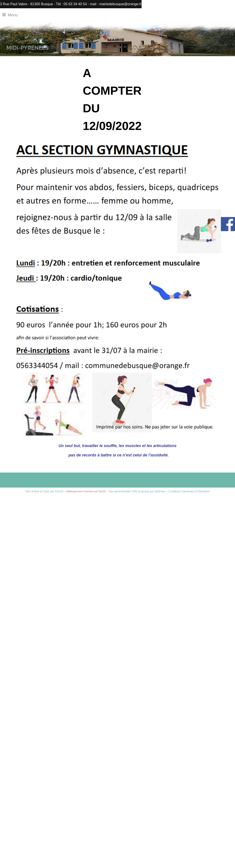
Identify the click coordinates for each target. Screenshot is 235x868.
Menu (13, 15)
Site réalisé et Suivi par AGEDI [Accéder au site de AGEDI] (44, 491)
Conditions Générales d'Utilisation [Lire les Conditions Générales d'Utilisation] (189, 491)
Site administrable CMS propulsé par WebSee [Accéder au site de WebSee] (137, 491)
